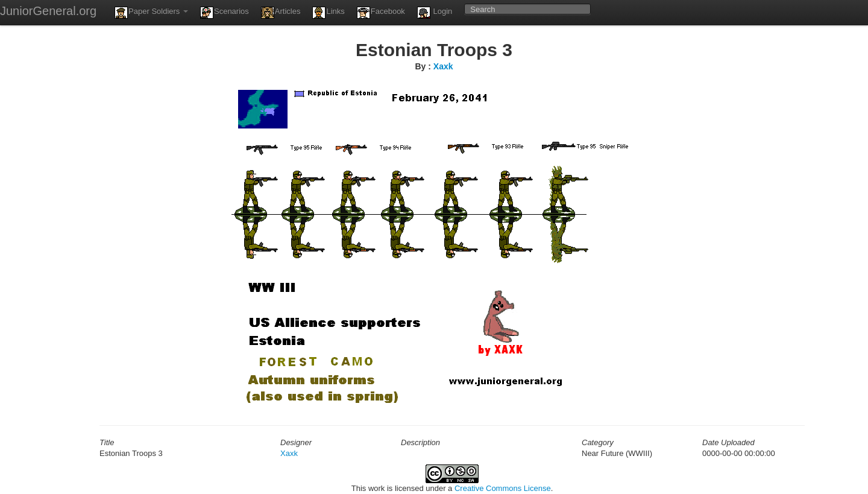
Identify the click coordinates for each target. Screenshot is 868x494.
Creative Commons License (503, 488)
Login (435, 13)
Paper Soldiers (151, 13)
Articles (281, 13)
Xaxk (443, 66)
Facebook (381, 13)
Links (328, 13)
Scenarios (225, 13)
